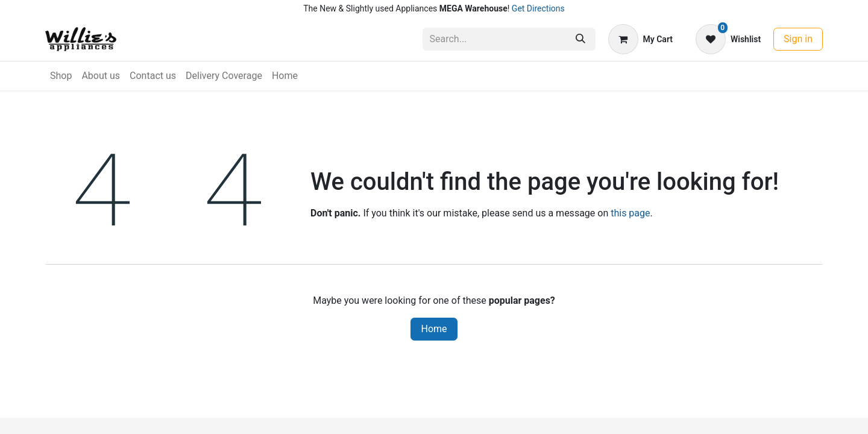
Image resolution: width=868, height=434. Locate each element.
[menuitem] (61, 76)
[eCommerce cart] (640, 39)
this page (630, 213)
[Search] (580, 39)
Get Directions (538, 8)
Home (434, 329)
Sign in (798, 39)
